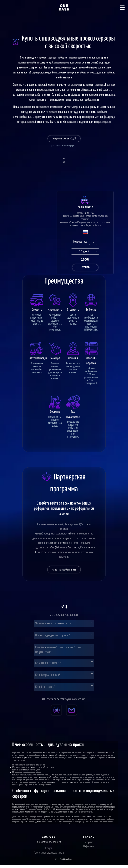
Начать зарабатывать (64, 572)
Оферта (49, 851)
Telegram (89, 845)
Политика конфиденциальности (49, 856)
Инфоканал (89, 849)
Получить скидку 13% (64, 139)
